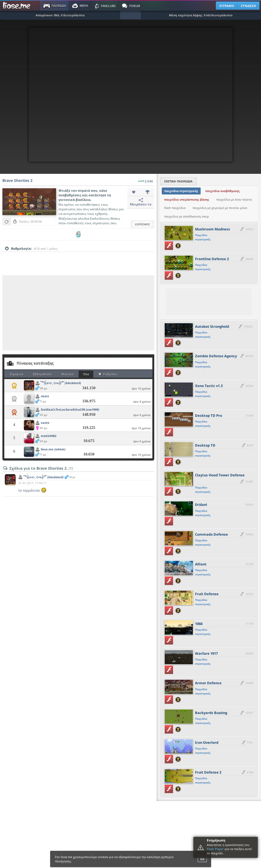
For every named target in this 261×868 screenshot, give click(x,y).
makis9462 (49, 436)
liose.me (53, 449)
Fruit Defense (207, 594)
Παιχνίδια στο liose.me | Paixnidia (17, 6)
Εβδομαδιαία (42, 374)
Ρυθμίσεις (108, 374)
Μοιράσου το (141, 202)
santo (45, 423)
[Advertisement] (78, 313)
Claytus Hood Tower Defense (220, 475)
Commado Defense (212, 534)
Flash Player (215, 849)
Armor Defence (208, 683)
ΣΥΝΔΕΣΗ (248, 6)
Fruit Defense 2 (208, 772)
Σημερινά (17, 374)
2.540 (146, 180)
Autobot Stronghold (212, 326)
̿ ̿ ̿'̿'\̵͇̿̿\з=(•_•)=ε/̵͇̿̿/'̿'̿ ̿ (61, 383)
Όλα (86, 374)
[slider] (78, 257)
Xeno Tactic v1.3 (209, 386)
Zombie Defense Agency (216, 356)
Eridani (201, 505)
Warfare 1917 (206, 653)
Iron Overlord (207, 742)
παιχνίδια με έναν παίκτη (234, 199)
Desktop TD (205, 445)
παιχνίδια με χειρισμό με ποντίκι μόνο (220, 208)
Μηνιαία (67, 374)
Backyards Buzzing (211, 713)
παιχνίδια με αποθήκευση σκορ (187, 216)
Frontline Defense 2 (212, 259)
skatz (45, 396)
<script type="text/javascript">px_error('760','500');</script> (131, 95)
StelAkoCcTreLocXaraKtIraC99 (70, 409)
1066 (199, 624)
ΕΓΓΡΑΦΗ (227, 6)
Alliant (201, 564)
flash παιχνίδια (175, 208)
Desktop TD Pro (209, 415)
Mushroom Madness (213, 229)
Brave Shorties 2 (17, 180)
